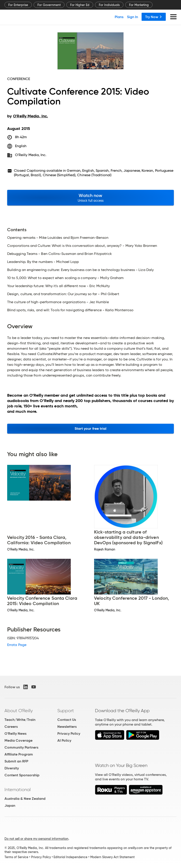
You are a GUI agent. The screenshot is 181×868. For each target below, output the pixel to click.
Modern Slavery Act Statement (112, 857)
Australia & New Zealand (25, 799)
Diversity (12, 768)
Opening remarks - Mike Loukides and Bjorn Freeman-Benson (58, 238)
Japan (10, 806)
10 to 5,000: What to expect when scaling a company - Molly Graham (65, 278)
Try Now (154, 17)
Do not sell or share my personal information (36, 839)
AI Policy (64, 740)
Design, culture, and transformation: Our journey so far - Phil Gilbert (63, 294)
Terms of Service (16, 857)
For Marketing (139, 5)
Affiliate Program (19, 754)
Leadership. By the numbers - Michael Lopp (43, 262)
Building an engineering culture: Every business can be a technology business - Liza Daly (80, 270)
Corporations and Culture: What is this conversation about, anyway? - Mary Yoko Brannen (82, 246)
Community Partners (21, 747)
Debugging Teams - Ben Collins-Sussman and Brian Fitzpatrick (59, 254)
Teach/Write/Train (20, 720)
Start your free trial (91, 429)
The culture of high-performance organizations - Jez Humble (58, 302)
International (18, 790)
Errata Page (17, 645)
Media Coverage (18, 740)
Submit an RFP (16, 761)
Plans (119, 17)
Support (66, 711)
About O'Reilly (19, 711)
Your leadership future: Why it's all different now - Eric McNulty (58, 286)
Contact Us (67, 720)
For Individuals (109, 5)
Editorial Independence (70, 857)
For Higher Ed (80, 5)
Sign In (133, 17)
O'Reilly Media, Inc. (31, 155)
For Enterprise (18, 5)
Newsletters (67, 727)
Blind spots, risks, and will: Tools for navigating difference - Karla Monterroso (70, 310)
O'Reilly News (15, 734)
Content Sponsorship (22, 775)
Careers (11, 727)
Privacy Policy (69, 734)
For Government (49, 5)
